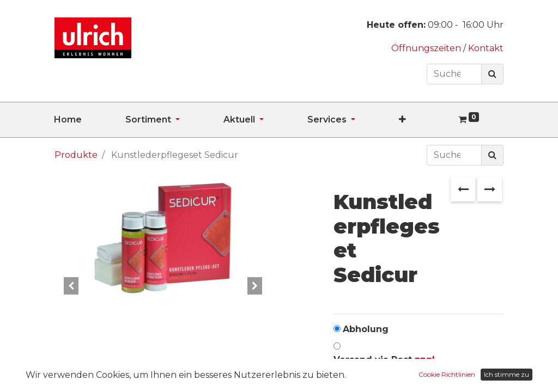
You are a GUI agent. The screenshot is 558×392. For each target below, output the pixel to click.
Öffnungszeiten (427, 48)
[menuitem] (90, 120)
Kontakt (486, 48)
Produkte (76, 155)
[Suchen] (492, 74)
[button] (424, 120)
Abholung (366, 329)
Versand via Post (385, 366)
